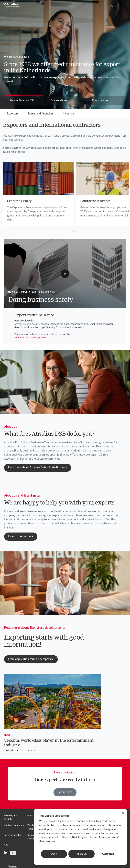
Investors (69, 114)
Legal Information (13, 835)
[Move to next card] (71, 231)
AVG (6, 845)
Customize (108, 854)
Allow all (82, 854)
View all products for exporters (30, 338)
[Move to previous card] (68, 231)
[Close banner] (123, 813)
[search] (111, 5)
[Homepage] (12, 5)
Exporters (13, 114)
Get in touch (65, 799)
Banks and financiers (41, 114)
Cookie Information (14, 826)
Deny (54, 854)
